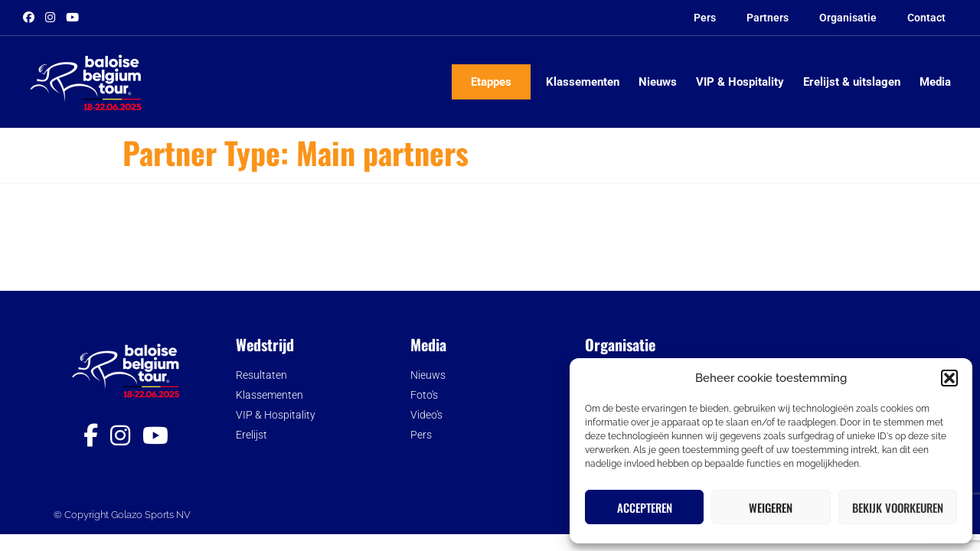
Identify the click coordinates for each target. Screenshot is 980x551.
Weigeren (771, 507)
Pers (705, 18)
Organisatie (848, 18)
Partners (768, 18)
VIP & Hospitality (740, 82)
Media (935, 82)
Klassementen (583, 82)
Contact (926, 18)
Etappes (491, 82)
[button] (949, 378)
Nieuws (658, 82)
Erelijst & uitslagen (852, 82)
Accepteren (645, 507)
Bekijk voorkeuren (898, 507)
